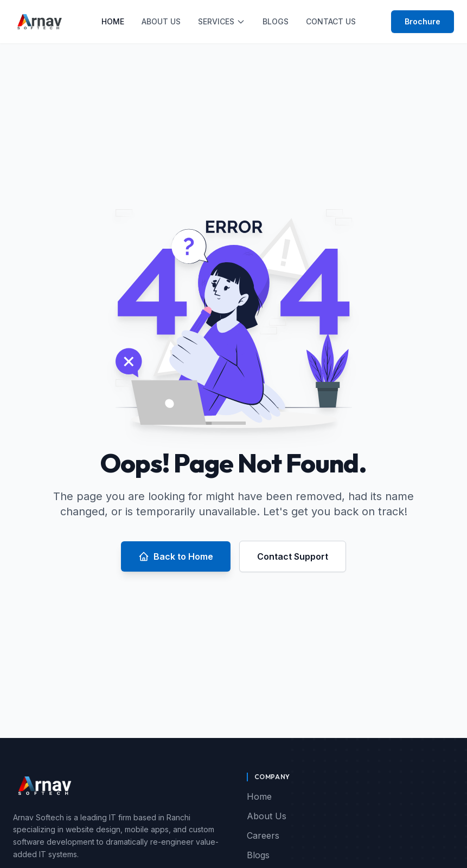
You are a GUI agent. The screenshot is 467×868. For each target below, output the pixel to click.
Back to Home (176, 556)
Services (222, 21)
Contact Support (293, 556)
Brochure (423, 21)
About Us (161, 21)
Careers (263, 835)
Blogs (276, 21)
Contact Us (331, 21)
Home (113, 21)
